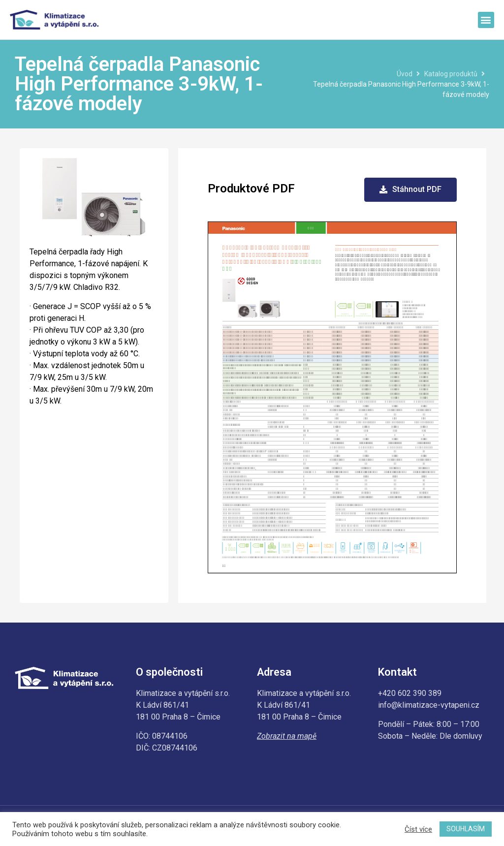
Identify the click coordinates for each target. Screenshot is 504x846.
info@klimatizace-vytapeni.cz (429, 705)
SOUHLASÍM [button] (466, 829)
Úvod (405, 74)
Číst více (418, 829)
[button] (486, 20)
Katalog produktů (451, 74)
